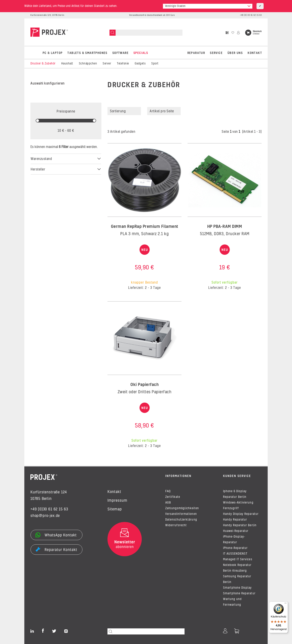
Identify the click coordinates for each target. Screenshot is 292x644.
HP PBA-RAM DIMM (225, 227)
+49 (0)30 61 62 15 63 (49, 509)
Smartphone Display (237, 588)
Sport (155, 64)
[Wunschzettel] (233, 33)
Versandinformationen (181, 514)
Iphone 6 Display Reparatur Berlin (235, 494)
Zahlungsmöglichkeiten (182, 508)
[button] (245, 111)
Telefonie (123, 64)
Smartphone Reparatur (239, 594)
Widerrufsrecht (176, 525)
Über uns (235, 53)
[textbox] (208, 6)
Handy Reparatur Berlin (240, 525)
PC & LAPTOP (53, 53)
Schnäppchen (88, 64)
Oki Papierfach (144, 385)
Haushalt (67, 64)
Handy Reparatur (235, 520)
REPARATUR (196, 53)
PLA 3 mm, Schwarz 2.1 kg (144, 234)
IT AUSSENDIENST (235, 554)
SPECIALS (141, 53)
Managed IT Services (238, 559)
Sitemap (115, 509)
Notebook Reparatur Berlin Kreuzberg (237, 568)
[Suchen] (113, 33)
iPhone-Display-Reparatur (234, 540)
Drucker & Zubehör (43, 64)
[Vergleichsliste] (227, 33)
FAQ (168, 491)
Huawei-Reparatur (236, 531)
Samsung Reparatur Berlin (237, 579)
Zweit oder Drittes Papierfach (145, 392)
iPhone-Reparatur (235, 548)
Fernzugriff (231, 508)
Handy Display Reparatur (241, 514)
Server (107, 64)
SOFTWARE (120, 53)
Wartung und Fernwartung (232, 602)
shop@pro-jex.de (45, 516)
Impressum (117, 501)
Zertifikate (173, 497)
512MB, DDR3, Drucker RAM (225, 234)
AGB (168, 503)
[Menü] (286, 604)
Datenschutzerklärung (181, 520)
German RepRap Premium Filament (145, 227)
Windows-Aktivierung (238, 503)
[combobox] (208, 6)
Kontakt (255, 53)
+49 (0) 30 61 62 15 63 (251, 15)
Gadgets (140, 64)
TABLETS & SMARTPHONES (87, 53)
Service (216, 53)
